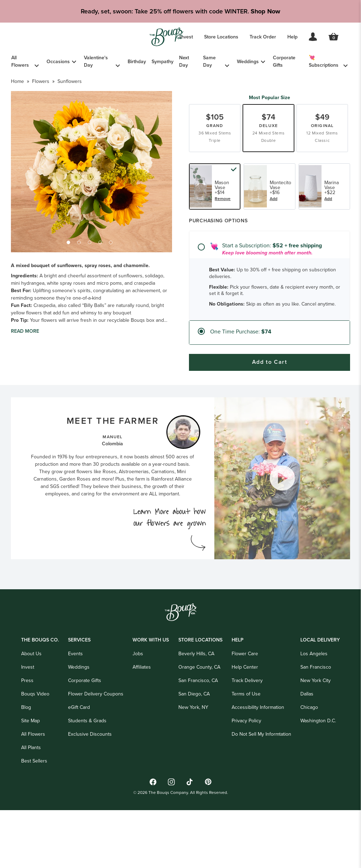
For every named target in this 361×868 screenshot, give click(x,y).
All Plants (31, 809)
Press (27, 742)
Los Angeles (314, 715)
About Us (31, 715)
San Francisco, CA (198, 742)
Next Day (184, 61)
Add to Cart (270, 427)
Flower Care (245, 715)
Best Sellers (34, 823)
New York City (316, 742)
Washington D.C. (318, 782)
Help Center (245, 729)
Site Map (30, 782)
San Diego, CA (194, 756)
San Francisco (316, 729)
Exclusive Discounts (90, 796)
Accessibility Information (258, 769)
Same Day (209, 61)
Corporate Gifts (284, 61)
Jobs (138, 715)
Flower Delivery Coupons (96, 756)
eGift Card (79, 769)
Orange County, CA (199, 729)
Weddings (248, 62)
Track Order (263, 37)
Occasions (58, 62)
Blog (26, 769)
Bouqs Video (35, 756)
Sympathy (163, 62)
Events (75, 715)
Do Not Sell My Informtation (261, 796)
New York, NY (193, 769)
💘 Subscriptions (324, 61)
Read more (25, 357)
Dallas (307, 756)
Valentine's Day (96, 61)
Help (292, 37)
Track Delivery (247, 742)
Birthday (137, 62)
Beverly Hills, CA (196, 715)
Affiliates (142, 729)
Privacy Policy (246, 782)
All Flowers (20, 61)
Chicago (309, 769)
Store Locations (221, 37)
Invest (186, 37)
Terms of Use (246, 756)
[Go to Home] (166, 37)
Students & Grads (87, 782)
